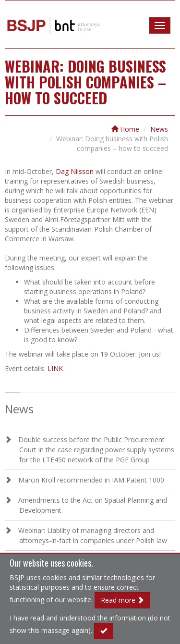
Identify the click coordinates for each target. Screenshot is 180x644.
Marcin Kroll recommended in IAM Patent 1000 (91, 480)
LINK (55, 368)
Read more (122, 600)
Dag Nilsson (75, 171)
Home (125, 129)
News (159, 129)
